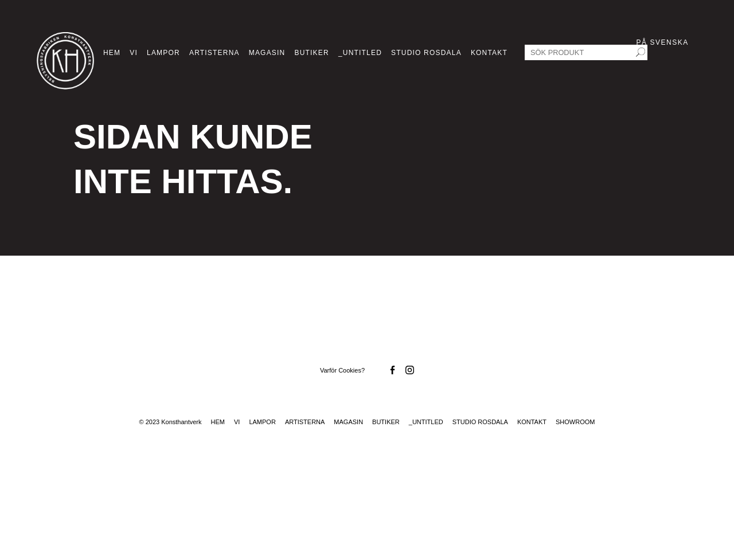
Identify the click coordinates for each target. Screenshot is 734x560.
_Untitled (360, 53)
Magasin (267, 53)
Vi (134, 53)
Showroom (575, 422)
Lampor (163, 53)
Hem (112, 53)
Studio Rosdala (426, 53)
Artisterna (214, 53)
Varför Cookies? (342, 370)
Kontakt (489, 53)
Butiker (311, 53)
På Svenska (663, 42)
